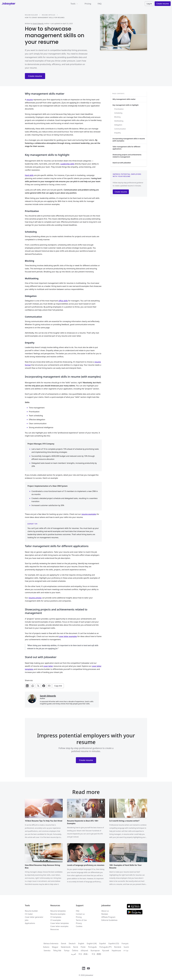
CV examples (56, 920)
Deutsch (72, 943)
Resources (55, 929)
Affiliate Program (108, 917)
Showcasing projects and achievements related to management (127, 156)
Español (103, 943)
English (81, 943)
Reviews (105, 914)
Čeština (75, 951)
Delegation (118, 125)
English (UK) (92, 943)
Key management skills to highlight (126, 105)
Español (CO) (114, 943)
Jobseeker (89, 975)
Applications (30, 923)
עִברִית (126, 951)
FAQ (100, 4)
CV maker (29, 914)
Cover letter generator (34, 917)
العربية (73, 954)
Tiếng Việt (57, 951)
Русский (106, 951)
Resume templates (58, 911)
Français (125, 943)
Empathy (117, 133)
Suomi (126, 947)
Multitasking (119, 121)
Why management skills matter (124, 99)
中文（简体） (84, 954)
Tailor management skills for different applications (126, 148)
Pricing (88, 4)
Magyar (55, 947)
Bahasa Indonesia (51, 943)
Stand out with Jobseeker (122, 163)
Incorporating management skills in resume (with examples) (129, 140)
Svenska (47, 951)
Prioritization (119, 109)
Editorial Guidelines (109, 920)
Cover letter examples (59, 926)
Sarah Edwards (38, 23)
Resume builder (31, 15)
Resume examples (58, 914)
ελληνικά (84, 951)
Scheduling (118, 113)
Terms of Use (81, 920)
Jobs (27, 920)
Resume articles (49, 15)
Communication (120, 129)
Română (118, 947)
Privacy (79, 923)
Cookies (79, 926)
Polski (83, 947)
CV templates (56, 917)
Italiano (46, 947)
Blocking (117, 117)
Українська (116, 951)
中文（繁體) (96, 954)
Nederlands (66, 947)
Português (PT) (105, 947)
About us (105, 911)
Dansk (63, 943)
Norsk (76, 947)
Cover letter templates (60, 923)
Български (95, 951)
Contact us (80, 914)
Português (92, 947)
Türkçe (67, 951)
